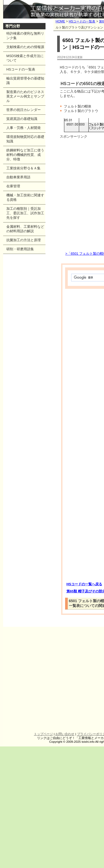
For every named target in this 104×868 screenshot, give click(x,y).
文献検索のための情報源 (25, 47)
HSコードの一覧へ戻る (84, 584)
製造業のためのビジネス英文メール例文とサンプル (25, 96)
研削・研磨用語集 (20, 249)
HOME (60, 21)
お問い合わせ (65, 734)
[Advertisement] (50, 195)
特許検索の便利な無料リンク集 (25, 36)
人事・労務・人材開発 (24, 128)
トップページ (43, 734)
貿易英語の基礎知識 (22, 119)
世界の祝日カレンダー (24, 110)
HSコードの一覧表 (82, 21)
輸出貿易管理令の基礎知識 (25, 81)
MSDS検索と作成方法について (25, 58)
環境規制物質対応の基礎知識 (25, 139)
